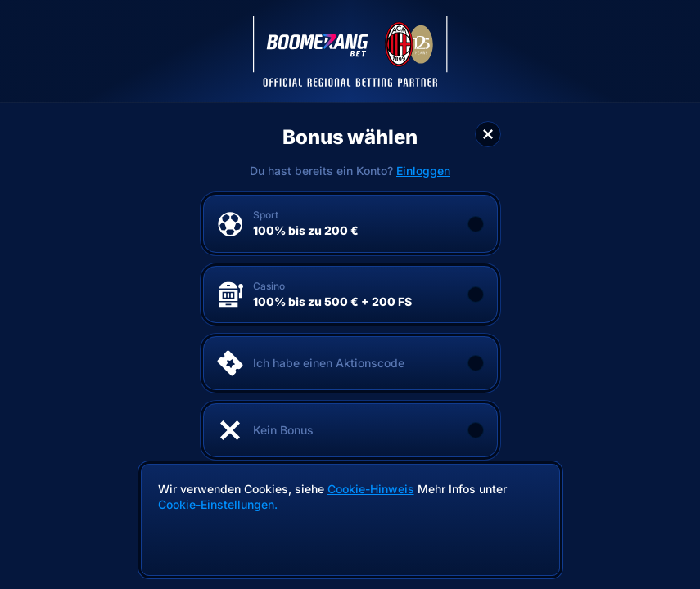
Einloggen (423, 171)
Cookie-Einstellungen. (218, 505)
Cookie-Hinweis (371, 489)
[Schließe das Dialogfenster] (488, 134)
